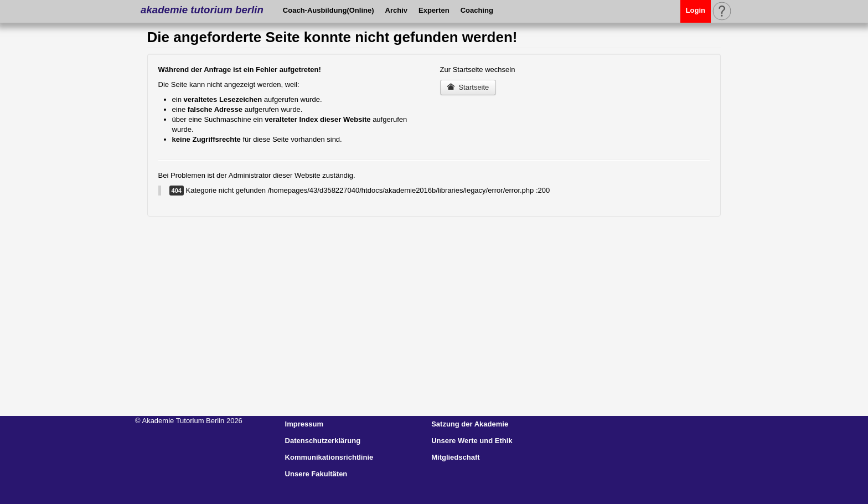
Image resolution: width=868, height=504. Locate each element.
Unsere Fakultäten (316, 474)
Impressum (304, 424)
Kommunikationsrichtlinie (329, 457)
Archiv (396, 10)
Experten (434, 10)
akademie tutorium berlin (202, 10)
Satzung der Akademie (470, 424)
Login (696, 10)
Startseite (468, 87)
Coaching (477, 10)
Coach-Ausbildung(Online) (329, 10)
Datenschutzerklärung (323, 441)
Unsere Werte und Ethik (472, 441)
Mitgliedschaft (455, 457)
